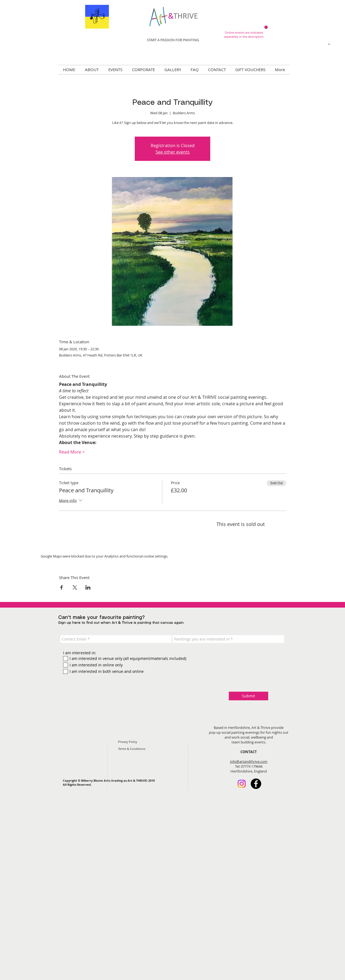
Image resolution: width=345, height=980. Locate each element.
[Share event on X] (75, 587)
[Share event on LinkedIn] (88, 587)
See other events (173, 152)
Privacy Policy (128, 742)
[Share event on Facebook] (62, 587)
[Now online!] (266, 27)
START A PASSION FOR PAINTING (173, 40)
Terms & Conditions (132, 749)
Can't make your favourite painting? (101, 618)
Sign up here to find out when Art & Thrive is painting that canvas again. (121, 623)
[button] (329, 44)
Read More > (72, 452)
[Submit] (249, 696)
